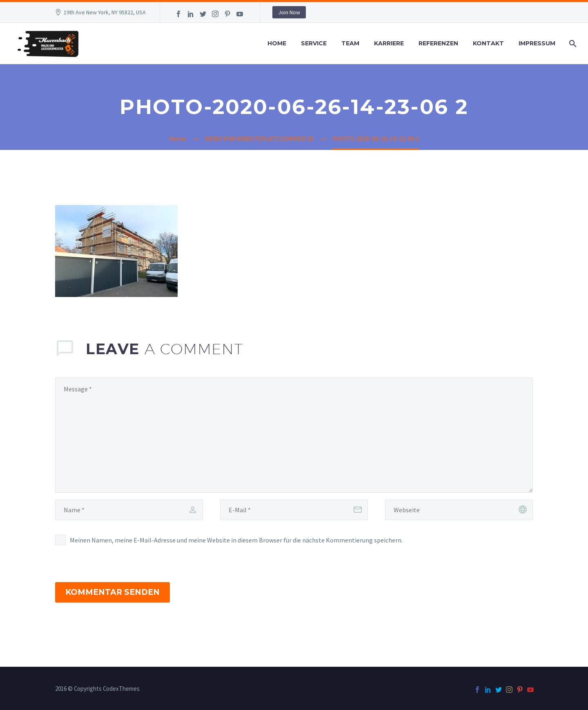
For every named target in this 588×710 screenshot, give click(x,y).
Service (314, 43)
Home (277, 43)
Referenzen (438, 43)
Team (350, 43)
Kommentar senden (112, 592)
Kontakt (488, 43)
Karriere (389, 43)
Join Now (289, 12)
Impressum (537, 43)
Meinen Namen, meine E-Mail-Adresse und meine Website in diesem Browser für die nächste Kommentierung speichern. (236, 540)
